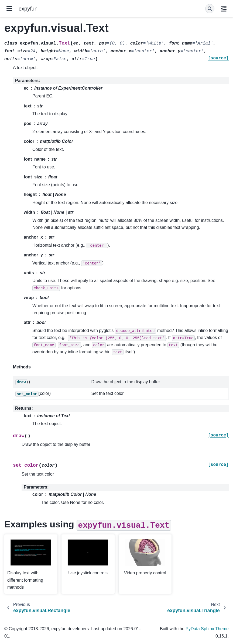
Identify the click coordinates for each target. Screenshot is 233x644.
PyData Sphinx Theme (207, 629)
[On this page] (224, 9)
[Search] (210, 9)
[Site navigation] (9, 9)
